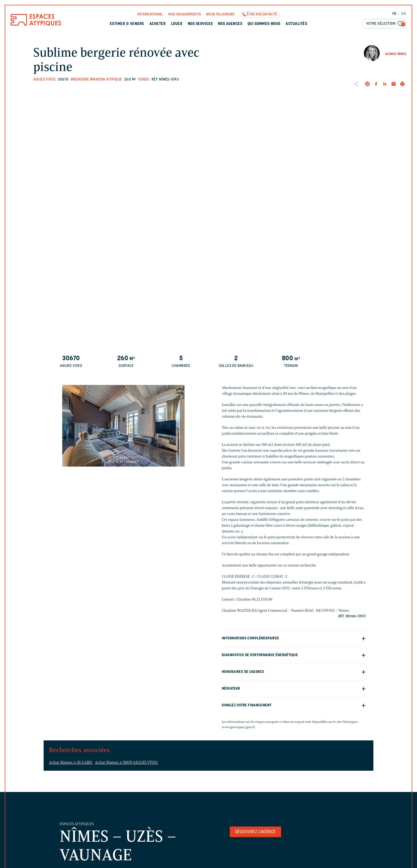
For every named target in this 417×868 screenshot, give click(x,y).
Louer (177, 24)
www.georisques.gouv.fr (239, 727)
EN (404, 14)
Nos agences (230, 24)
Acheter (158, 24)
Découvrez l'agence (255, 832)
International (150, 14)
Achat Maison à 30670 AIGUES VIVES (127, 762)
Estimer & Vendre (127, 24)
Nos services (200, 24)
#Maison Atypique (106, 80)
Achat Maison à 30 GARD (71, 762)
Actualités (296, 24)
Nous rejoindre (220, 14)
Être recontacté (262, 14)
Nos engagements (185, 14)
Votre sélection (386, 24)
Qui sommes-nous (264, 24)
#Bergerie (80, 80)
